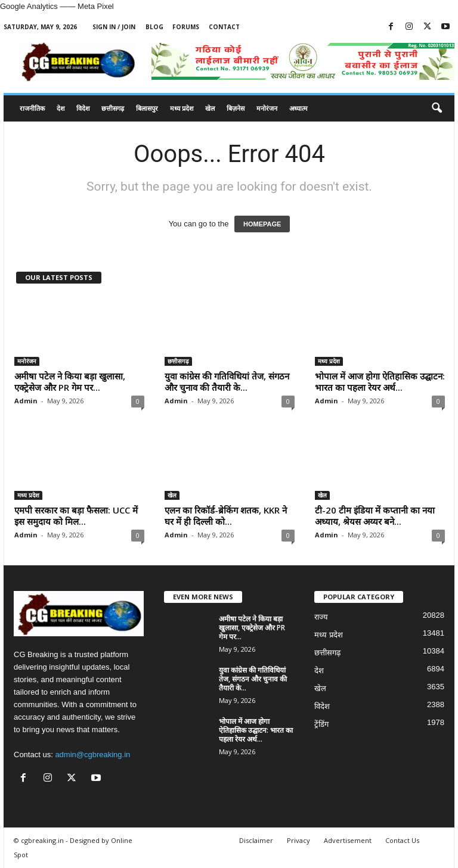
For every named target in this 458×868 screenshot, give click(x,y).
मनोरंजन (267, 108)
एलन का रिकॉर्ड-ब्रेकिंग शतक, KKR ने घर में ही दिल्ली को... (226, 516)
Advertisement (348, 840)
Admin (26, 401)
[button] (437, 108)
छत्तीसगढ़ (113, 108)
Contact (224, 27)
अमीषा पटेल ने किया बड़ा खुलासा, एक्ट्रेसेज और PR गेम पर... (70, 382)
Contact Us (402, 840)
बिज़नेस (236, 108)
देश (61, 108)
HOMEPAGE (262, 224)
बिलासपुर (147, 108)
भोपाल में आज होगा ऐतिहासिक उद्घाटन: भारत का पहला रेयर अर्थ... (380, 382)
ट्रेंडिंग (321, 724)
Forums (186, 27)
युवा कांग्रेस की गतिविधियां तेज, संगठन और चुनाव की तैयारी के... (227, 382)
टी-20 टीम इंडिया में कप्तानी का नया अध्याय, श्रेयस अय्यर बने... (375, 516)
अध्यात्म (298, 108)
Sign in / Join (114, 27)
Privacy (298, 840)
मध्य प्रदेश (182, 108)
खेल (210, 108)
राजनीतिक (32, 108)
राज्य (321, 617)
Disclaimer (256, 840)
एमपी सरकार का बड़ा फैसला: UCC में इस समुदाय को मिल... (76, 516)
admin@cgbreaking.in (92, 755)
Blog (154, 27)
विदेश (83, 108)
